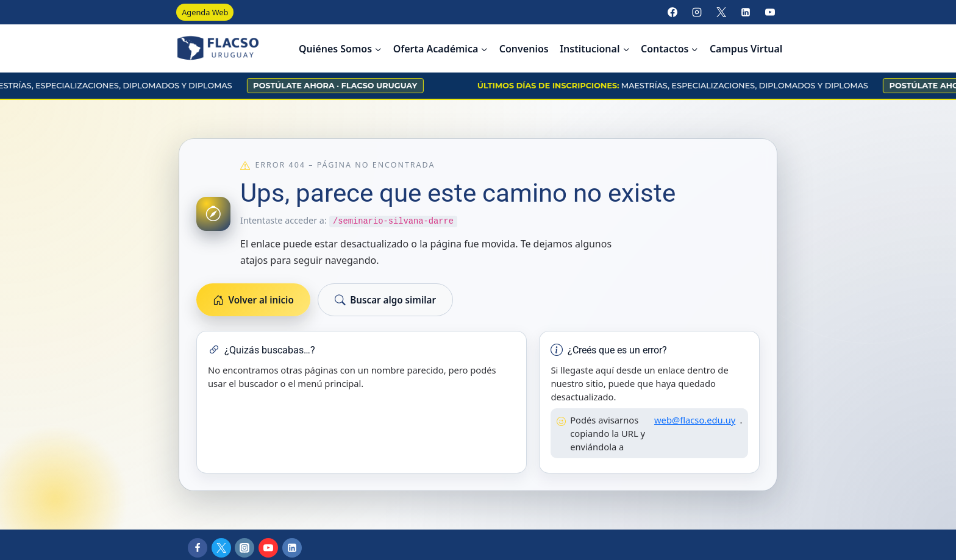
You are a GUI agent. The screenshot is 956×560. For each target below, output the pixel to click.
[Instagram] (697, 12)
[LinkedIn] (746, 12)
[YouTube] (770, 12)
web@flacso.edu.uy (695, 420)
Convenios (524, 49)
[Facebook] (672, 12)
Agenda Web (205, 12)
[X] (721, 12)
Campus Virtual (746, 49)
